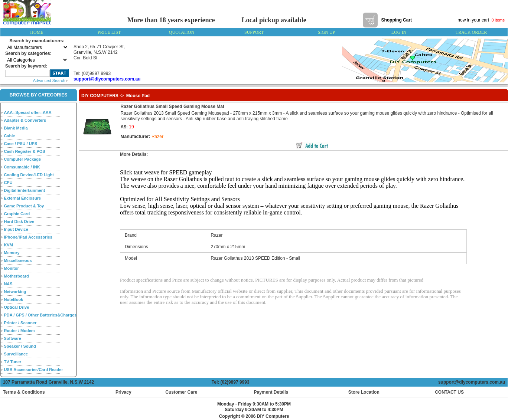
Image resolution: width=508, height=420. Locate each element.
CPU (8, 183)
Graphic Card (17, 214)
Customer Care (181, 392)
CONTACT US (448, 392)
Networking (15, 292)
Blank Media (16, 128)
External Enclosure (22, 198)
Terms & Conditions (24, 392)
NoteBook (13, 299)
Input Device (16, 229)
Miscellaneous (18, 260)
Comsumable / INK (22, 167)
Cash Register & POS (24, 151)
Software (12, 338)
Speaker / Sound (20, 346)
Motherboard (16, 276)
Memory (12, 253)
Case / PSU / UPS (20, 144)
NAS (8, 284)
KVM (8, 245)
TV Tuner (12, 362)
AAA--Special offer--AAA (27, 112)
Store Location (364, 392)
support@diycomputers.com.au (473, 382)
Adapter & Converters (25, 120)
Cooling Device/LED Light (29, 175)
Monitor (11, 268)
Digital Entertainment (24, 190)
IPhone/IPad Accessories (28, 237)
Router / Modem (19, 331)
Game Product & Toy (24, 206)
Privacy (123, 392)
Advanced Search (50, 81)
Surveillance (16, 354)
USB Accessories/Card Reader (33, 370)
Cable (9, 136)
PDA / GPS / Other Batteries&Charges (40, 315)
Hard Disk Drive (19, 222)
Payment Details (271, 392)
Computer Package (22, 159)
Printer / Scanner (20, 323)
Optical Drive (16, 307)
